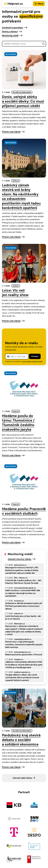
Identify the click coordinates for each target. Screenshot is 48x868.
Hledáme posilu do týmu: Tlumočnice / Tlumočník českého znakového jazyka (18, 423)
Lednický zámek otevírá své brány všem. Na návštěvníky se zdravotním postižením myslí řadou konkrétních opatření (21, 196)
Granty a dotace (10, 31)
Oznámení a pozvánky (12, 27)
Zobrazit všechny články (20, 559)
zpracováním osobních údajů (32, 361)
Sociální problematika (22, 92)
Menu (41, 4)
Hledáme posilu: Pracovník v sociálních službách (24, 511)
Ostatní (16, 286)
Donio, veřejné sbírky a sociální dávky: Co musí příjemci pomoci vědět (23, 101)
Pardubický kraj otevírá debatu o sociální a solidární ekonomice (21, 740)
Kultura (16, 181)
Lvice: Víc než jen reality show (15, 293)
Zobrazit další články (23, 778)
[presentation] (24, 70)
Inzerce (16, 411)
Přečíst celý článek (11, 132)
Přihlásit (35, 356)
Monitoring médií (10, 35)
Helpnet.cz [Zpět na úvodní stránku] (15, 4)
